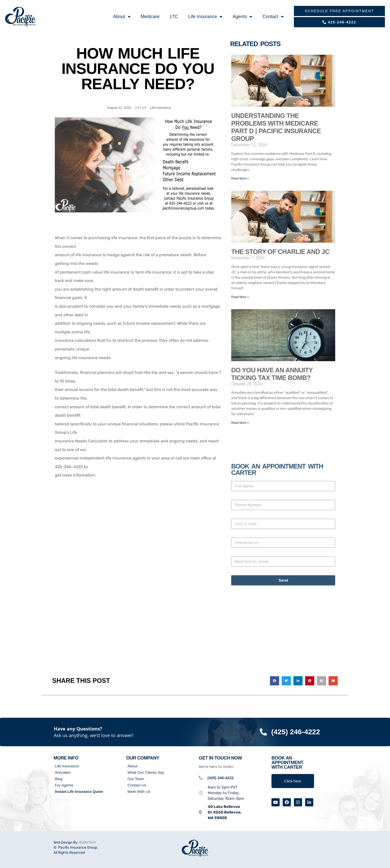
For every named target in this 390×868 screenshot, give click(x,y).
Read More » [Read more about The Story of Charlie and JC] (240, 297)
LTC (174, 17)
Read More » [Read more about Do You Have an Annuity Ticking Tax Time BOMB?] (240, 423)
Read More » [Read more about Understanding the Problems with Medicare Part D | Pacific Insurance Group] (240, 179)
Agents (242, 17)
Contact (273, 17)
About (122, 17)
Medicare (150, 17)
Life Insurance (205, 17)
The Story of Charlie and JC (280, 252)
